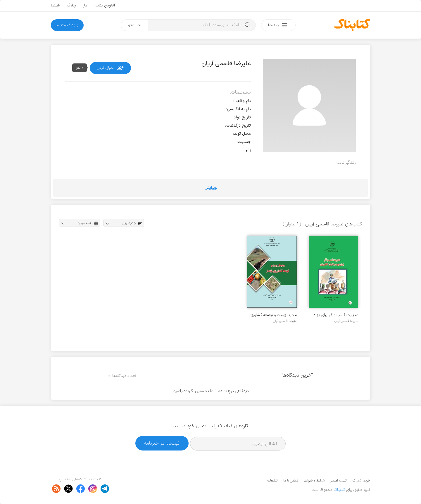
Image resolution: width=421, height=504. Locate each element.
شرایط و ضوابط (314, 481)
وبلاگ (71, 5)
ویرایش (211, 188)
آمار (86, 5)
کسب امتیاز (339, 481)
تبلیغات (272, 481)
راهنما (55, 5)
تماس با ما (291, 481)
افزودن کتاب (105, 5)
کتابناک (339, 490)
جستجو (134, 25)
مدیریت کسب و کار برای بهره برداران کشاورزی (336, 315)
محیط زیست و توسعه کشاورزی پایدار (273, 315)
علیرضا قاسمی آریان (346, 321)
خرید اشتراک (361, 481)
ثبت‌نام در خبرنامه (162, 443)
